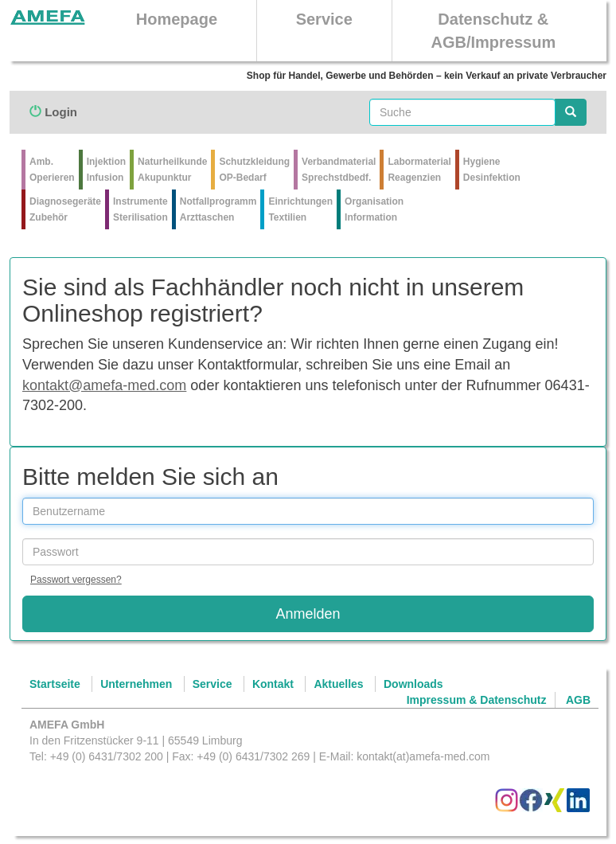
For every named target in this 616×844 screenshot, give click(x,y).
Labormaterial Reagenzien (419, 170)
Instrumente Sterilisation (140, 209)
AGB (578, 700)
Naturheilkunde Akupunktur (172, 170)
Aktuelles (338, 684)
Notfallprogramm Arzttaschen (218, 209)
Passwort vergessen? (76, 580)
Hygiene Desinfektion (492, 170)
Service (324, 19)
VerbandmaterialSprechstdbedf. (339, 170)
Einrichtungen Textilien (300, 209)
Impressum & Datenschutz (477, 700)
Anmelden (308, 614)
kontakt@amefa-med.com (104, 385)
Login (53, 112)
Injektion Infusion (106, 170)
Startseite (55, 684)
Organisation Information (374, 209)
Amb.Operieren (52, 170)
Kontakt (273, 684)
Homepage (177, 19)
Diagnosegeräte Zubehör (65, 209)
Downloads (413, 684)
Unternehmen (136, 684)
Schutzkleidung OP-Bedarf (254, 170)
